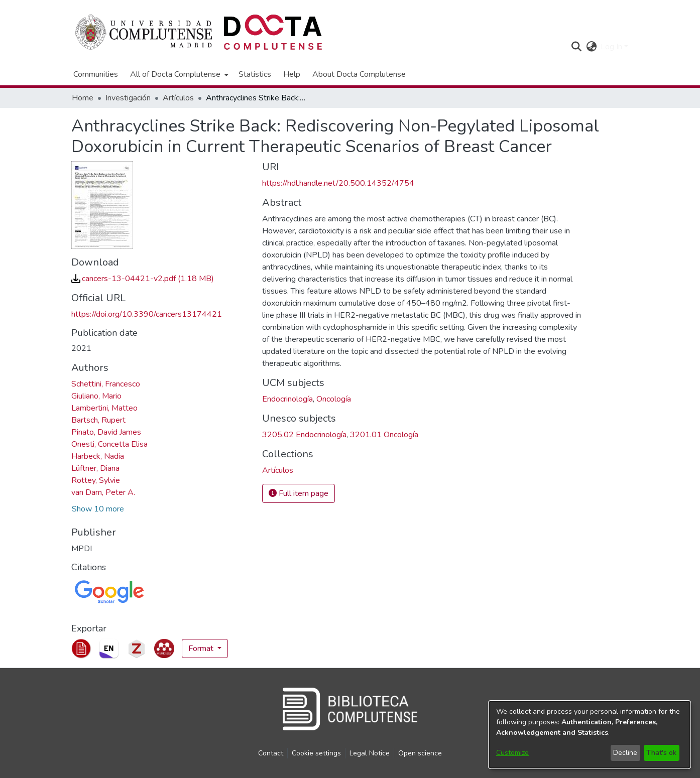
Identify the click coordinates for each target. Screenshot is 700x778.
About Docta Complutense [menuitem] (359, 74)
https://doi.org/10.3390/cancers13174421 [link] (147, 314)
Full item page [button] (299, 493)
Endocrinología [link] (287, 399)
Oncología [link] (334, 399)
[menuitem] (178, 74)
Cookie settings (316, 753)
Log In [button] (612, 47)
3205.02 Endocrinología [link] (304, 435)
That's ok (661, 753)
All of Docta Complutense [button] (175, 74)
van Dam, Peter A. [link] (103, 492)
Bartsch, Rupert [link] (98, 420)
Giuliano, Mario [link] (96, 396)
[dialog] (590, 735)
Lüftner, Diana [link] (95, 468)
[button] (576, 47)
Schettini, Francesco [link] (106, 384)
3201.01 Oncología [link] (384, 435)
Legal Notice (370, 753)
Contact (271, 753)
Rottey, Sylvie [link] (96, 480)
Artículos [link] (178, 98)
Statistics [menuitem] (255, 74)
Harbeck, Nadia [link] (98, 456)
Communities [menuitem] (96, 74)
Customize (512, 753)
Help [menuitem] (292, 74)
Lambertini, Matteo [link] (104, 408)
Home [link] (83, 98)
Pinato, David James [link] (106, 432)
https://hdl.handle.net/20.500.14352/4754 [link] (338, 183)
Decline (625, 753)
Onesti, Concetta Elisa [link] (109, 444)
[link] (143, 279)
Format (202, 649)
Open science (420, 753)
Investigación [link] (128, 98)
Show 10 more (98, 509)
